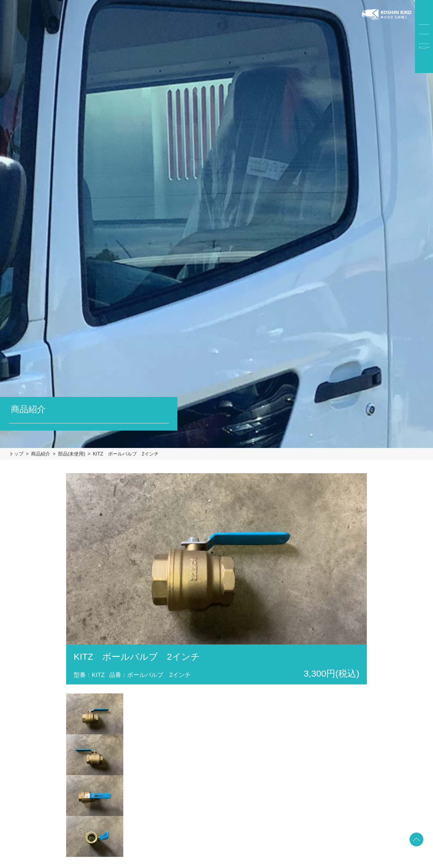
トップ (16, 454)
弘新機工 (387, 36)
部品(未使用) (72, 454)
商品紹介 (41, 454)
